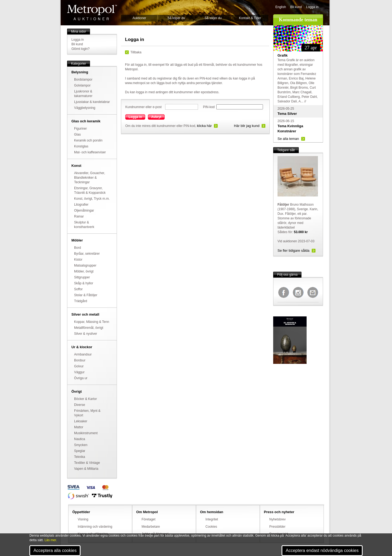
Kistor (78, 260)
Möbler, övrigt (84, 271)
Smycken (81, 445)
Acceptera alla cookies (55, 550)
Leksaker (81, 421)
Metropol (92, 13)
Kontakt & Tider (250, 18)
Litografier (81, 205)
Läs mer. (51, 540)
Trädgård (81, 301)
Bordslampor (83, 80)
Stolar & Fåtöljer (86, 295)
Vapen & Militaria (86, 469)
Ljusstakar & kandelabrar (92, 102)
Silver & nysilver (86, 334)
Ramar (79, 216)
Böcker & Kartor (86, 399)
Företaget (149, 519)
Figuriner (80, 129)
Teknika (80, 457)
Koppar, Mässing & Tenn (92, 322)
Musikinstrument (86, 433)
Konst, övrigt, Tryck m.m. (92, 199)
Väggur (79, 372)
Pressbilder (277, 527)
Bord (77, 248)
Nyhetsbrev (278, 519)
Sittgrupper (82, 277)
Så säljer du (213, 18)
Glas (77, 134)
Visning (83, 519)
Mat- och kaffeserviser (90, 152)
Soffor (78, 289)
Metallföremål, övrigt (89, 328)
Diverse (80, 405)
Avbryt (156, 117)
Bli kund (296, 7)
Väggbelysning (85, 108)
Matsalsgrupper (85, 265)
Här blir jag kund (247, 126)
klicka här (204, 126)
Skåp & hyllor (84, 283)
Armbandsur (83, 354)
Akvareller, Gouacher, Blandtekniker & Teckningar (90, 178)
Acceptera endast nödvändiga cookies (322, 550)
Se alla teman (288, 139)
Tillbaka (136, 52)
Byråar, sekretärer (87, 254)
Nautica (80, 439)
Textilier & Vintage (87, 463)
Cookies (211, 527)
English (281, 7)
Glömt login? (80, 49)
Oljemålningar (84, 210)
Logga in (312, 7)
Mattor (79, 427)
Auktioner (139, 18)
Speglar (80, 451)
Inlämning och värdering (95, 527)
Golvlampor (82, 85)
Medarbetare (151, 527)
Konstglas (81, 146)
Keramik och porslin (88, 140)
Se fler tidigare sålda (294, 251)
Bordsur (80, 360)
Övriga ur (81, 378)
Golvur (79, 366)
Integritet (212, 519)
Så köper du (176, 18)
